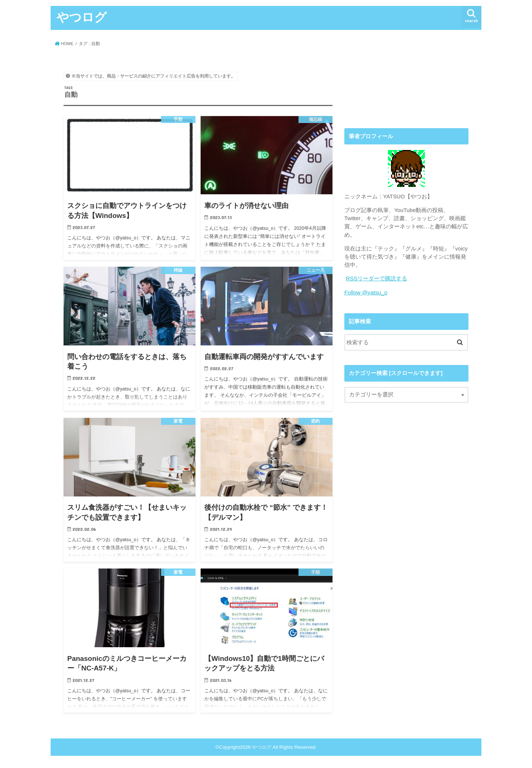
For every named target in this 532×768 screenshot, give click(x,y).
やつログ (82, 17)
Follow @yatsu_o (365, 292)
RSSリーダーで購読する (376, 279)
